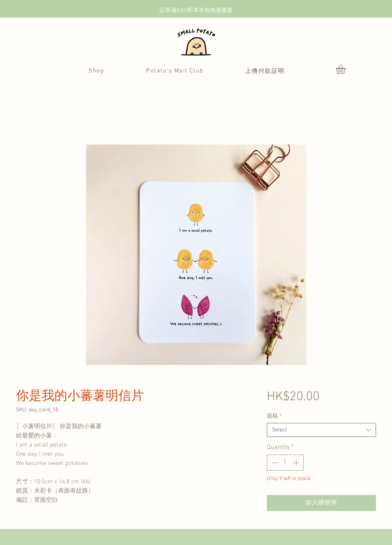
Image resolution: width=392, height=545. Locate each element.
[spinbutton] (285, 463)
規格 (274, 416)
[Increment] (297, 463)
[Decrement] (274, 463)
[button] (346, 69)
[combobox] (321, 430)
